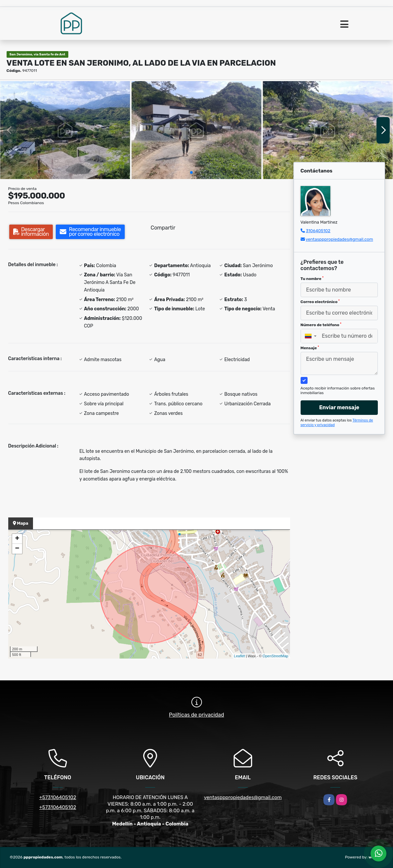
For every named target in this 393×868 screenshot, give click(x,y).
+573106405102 (58, 797)
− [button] (17, 549)
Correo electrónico (320, 302)
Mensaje (310, 348)
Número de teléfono (321, 325)
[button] (191, 172)
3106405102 (318, 231)
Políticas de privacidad (196, 715)
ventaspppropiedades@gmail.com (339, 239)
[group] (65, 130)
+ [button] (17, 539)
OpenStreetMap (276, 656)
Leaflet (239, 656)
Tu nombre (312, 279)
